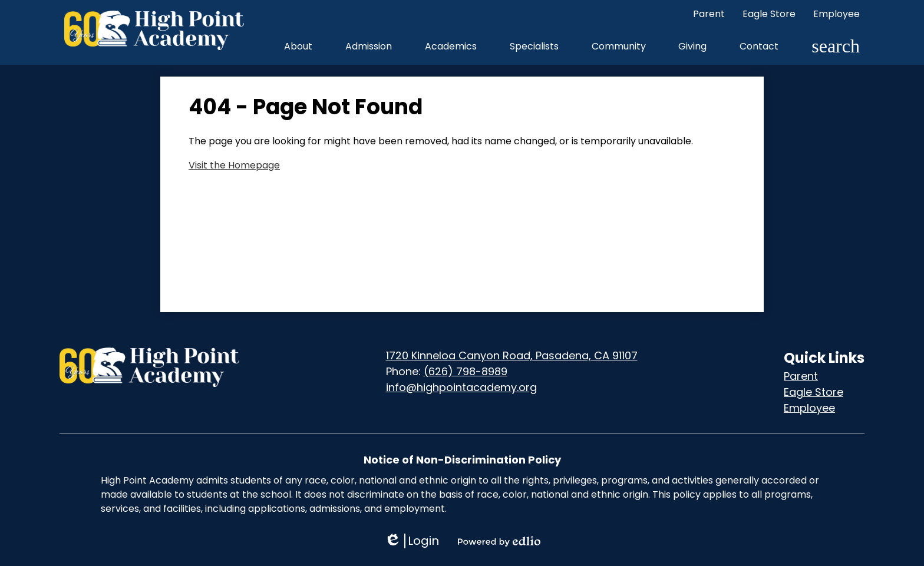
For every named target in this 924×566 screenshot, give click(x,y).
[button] (298, 46)
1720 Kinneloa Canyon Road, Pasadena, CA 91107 (512, 355)
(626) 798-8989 (466, 371)
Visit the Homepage (234, 165)
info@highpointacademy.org (461, 387)
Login (412, 541)
